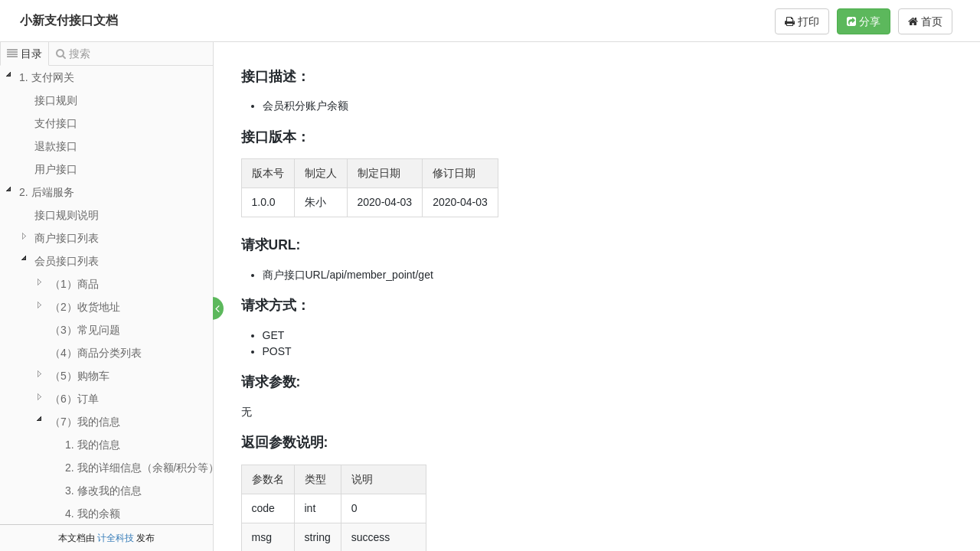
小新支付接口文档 (69, 20)
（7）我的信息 (85, 422)
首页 (925, 21)
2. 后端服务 (47, 192)
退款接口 (56, 146)
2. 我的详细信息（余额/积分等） (142, 468)
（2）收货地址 (85, 307)
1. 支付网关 (47, 77)
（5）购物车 (80, 376)
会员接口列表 (67, 261)
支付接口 (56, 123)
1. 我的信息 (93, 445)
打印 (802, 21)
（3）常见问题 (85, 330)
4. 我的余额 (93, 514)
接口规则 (56, 100)
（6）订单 (74, 399)
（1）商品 (74, 284)
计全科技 (116, 538)
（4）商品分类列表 (96, 353)
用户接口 (56, 169)
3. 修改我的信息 (103, 491)
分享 (864, 21)
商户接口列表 (67, 238)
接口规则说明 (67, 215)
